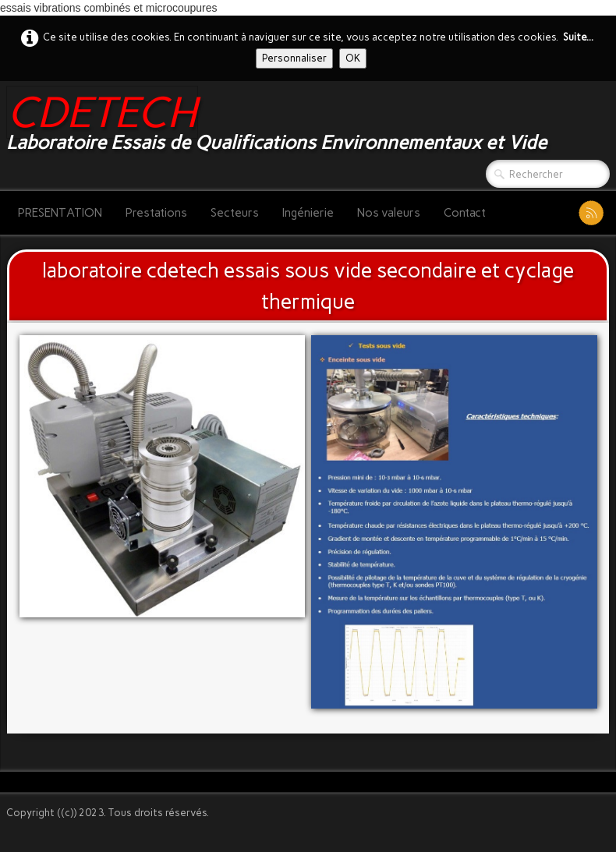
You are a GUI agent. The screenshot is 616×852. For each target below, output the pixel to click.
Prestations (156, 213)
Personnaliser (294, 58)
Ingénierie (308, 213)
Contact (465, 213)
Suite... (578, 37)
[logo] (282, 122)
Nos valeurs (389, 213)
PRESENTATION (60, 213)
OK (353, 58)
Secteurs (235, 213)
